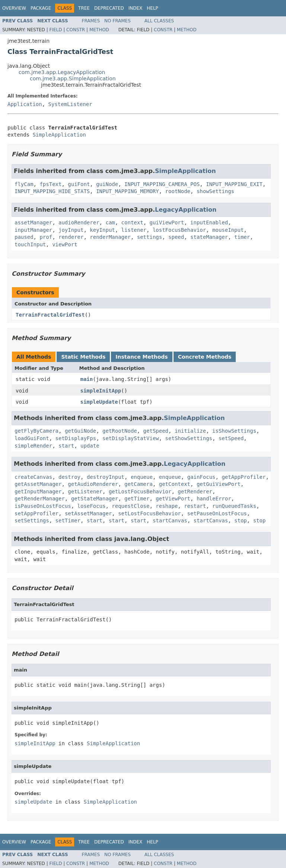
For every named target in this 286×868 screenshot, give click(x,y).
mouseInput (228, 230)
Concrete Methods (205, 357)
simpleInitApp (101, 391)
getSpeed (156, 431)
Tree (84, 8)
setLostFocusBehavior (150, 513)
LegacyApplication (186, 210)
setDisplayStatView (131, 438)
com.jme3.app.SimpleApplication (73, 79)
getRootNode (120, 431)
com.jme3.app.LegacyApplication (62, 72)
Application (25, 104)
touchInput (30, 244)
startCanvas (170, 521)
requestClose (131, 506)
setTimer (68, 521)
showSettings (215, 191)
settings (150, 237)
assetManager (33, 222)
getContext (175, 484)
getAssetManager (38, 484)
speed (176, 237)
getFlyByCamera (36, 431)
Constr (76, 30)
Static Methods (83, 357)
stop (241, 521)
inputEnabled (209, 222)
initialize (190, 431)
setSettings (32, 521)
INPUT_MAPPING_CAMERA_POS (162, 184)
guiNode (107, 184)
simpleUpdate (99, 402)
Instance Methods (142, 357)
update (90, 446)
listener (134, 230)
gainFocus (201, 477)
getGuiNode (80, 431)
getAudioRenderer (93, 484)
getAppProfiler (244, 477)
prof (46, 237)
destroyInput (106, 477)
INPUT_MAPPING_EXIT (234, 184)
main (87, 379)
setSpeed (231, 438)
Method (99, 30)
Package (41, 8)
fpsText (50, 184)
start (66, 446)
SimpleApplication (59, 135)
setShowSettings (189, 438)
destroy (69, 477)
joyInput (71, 230)
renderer (71, 237)
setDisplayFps (76, 438)
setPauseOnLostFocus (217, 513)
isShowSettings (234, 431)
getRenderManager (40, 499)
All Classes (159, 21)
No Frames (117, 21)
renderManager (110, 237)
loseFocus (92, 506)
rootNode (178, 191)
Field (55, 30)
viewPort (65, 244)
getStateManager (95, 499)
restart (195, 506)
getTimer (137, 499)
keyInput (102, 230)
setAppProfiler (36, 513)
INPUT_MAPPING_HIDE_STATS (52, 191)
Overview (14, 8)
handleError (214, 499)
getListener (85, 491)
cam (110, 222)
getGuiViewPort (219, 484)
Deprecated (109, 8)
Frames (91, 21)
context (132, 222)
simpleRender (33, 446)
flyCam (24, 184)
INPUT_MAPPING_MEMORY (128, 191)
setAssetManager (88, 513)
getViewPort (173, 499)
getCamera (139, 484)
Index (136, 8)
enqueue (142, 477)
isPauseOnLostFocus (43, 506)
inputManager (33, 230)
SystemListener (70, 104)
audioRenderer (79, 222)
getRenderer (195, 491)
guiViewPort (167, 222)
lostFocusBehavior (179, 230)
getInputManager (38, 491)
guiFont (79, 184)
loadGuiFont (32, 438)
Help (152, 8)
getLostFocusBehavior (140, 491)
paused (24, 237)
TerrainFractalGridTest (50, 315)
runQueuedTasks (234, 506)
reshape (167, 506)
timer (242, 237)
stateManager (209, 237)
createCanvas (33, 477)
